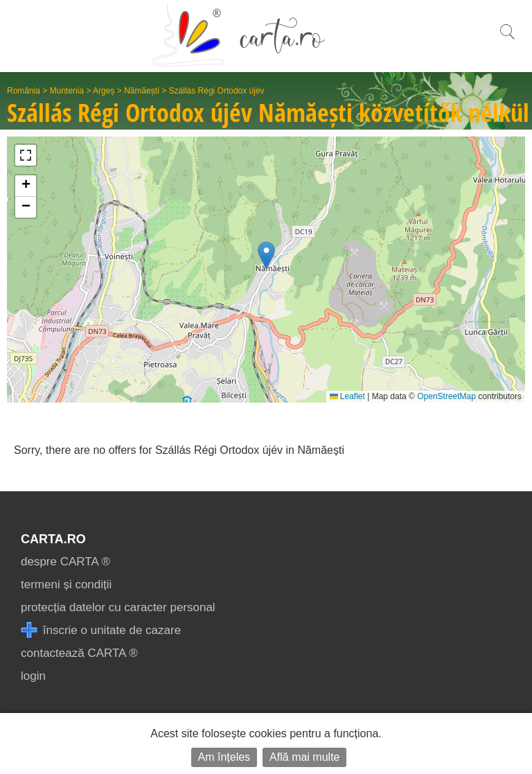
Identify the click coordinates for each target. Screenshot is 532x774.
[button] (266, 255)
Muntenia (67, 91)
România (24, 91)
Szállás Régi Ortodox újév (217, 91)
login (33, 676)
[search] (507, 39)
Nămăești (142, 91)
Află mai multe (304, 757)
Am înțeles (224, 757)
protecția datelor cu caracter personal (118, 607)
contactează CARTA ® (79, 653)
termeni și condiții (66, 584)
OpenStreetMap (446, 396)
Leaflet (347, 396)
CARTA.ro (53, 539)
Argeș (104, 91)
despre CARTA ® (65, 562)
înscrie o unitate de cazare (101, 630)
